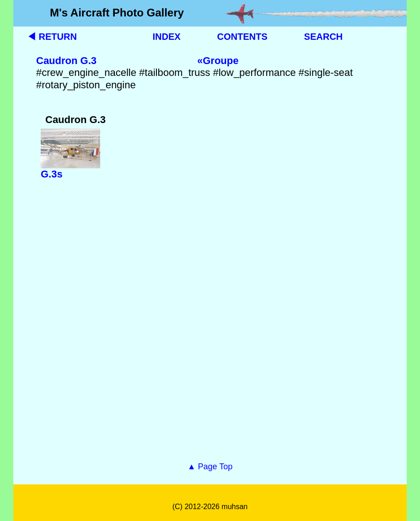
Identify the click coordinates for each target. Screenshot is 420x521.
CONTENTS (242, 37)
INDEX (166, 37)
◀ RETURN (52, 37)
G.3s (52, 174)
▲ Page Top (210, 467)
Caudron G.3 (66, 61)
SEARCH (323, 37)
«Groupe (218, 61)
